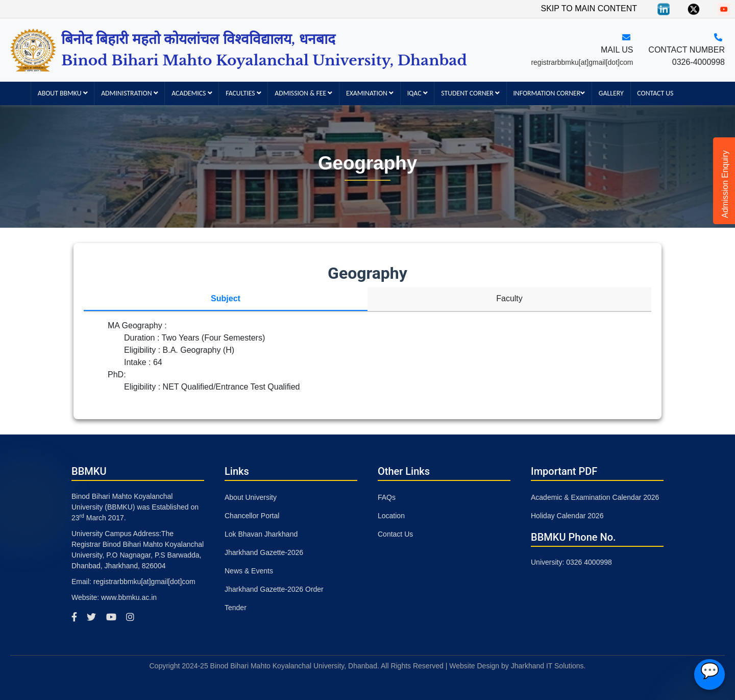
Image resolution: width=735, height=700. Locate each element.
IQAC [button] (418, 93)
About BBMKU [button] (63, 93)
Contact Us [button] (655, 93)
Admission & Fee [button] (303, 93)
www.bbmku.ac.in (129, 597)
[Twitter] (694, 8)
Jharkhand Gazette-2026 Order (274, 589)
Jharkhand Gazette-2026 (264, 552)
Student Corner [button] (470, 93)
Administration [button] (130, 93)
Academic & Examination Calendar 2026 (595, 497)
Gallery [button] (611, 93)
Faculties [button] (243, 93)
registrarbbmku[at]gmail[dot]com (582, 62)
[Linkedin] (664, 8)
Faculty (509, 298)
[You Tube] (724, 8)
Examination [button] (370, 93)
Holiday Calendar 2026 (567, 516)
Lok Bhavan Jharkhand (261, 534)
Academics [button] (192, 93)
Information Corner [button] (549, 93)
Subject (226, 298)
